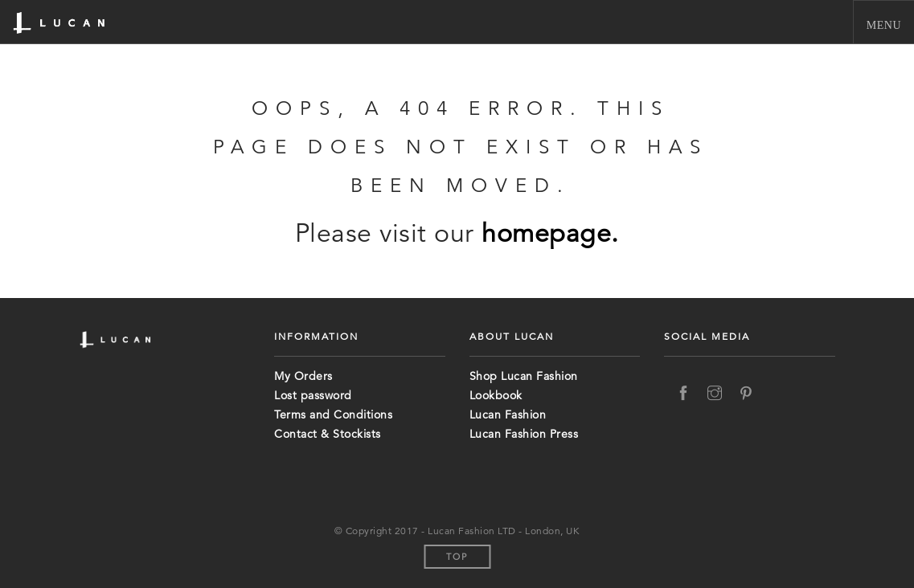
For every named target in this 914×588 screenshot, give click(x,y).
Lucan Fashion (508, 414)
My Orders (303, 376)
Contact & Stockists (328, 434)
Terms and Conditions (333, 414)
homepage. (550, 233)
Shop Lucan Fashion (524, 376)
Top (457, 557)
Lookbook (496, 395)
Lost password (313, 395)
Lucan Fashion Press (524, 434)
